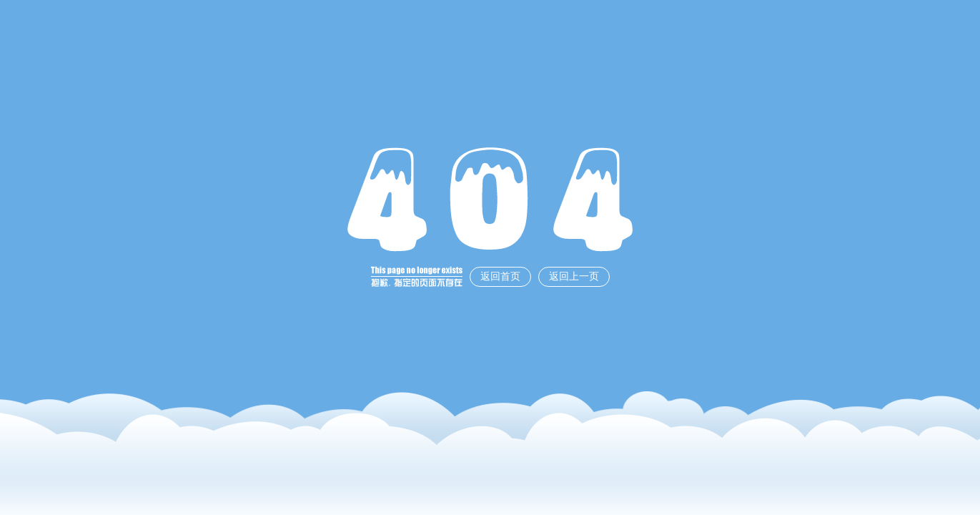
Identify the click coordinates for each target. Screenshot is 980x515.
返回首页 (500, 276)
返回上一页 (574, 276)
